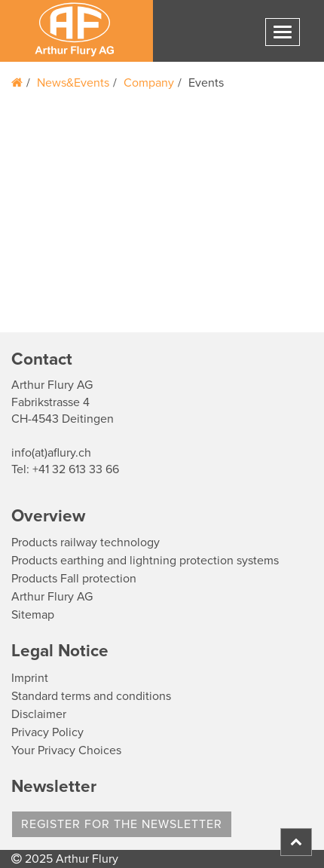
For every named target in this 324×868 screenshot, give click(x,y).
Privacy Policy (47, 732)
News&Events (73, 83)
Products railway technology (86, 542)
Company (149, 83)
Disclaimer (39, 714)
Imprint (30, 678)
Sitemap (33, 615)
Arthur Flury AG (52, 597)
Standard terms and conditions (91, 696)
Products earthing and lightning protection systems (145, 561)
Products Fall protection (74, 579)
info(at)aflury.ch (51, 453)
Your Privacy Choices (66, 750)
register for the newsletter (122, 824)
